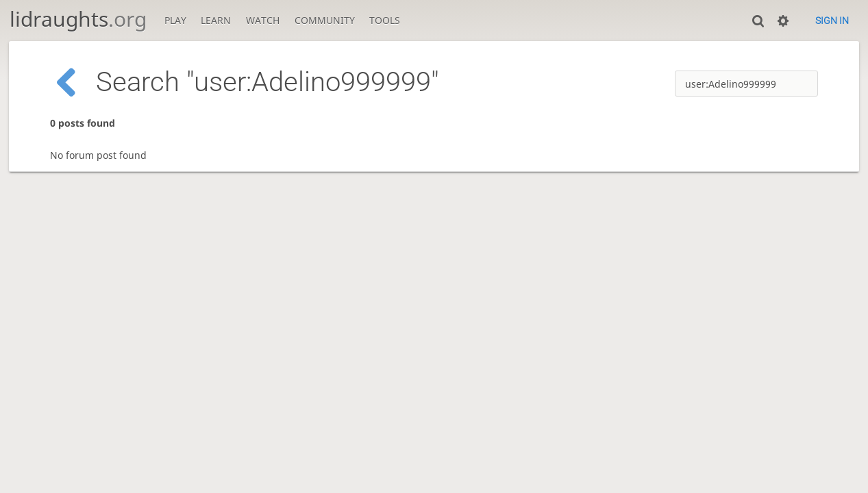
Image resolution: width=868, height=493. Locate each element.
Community (325, 20)
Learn (216, 20)
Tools (385, 20)
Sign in (832, 21)
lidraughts (78, 19)
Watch (263, 20)
